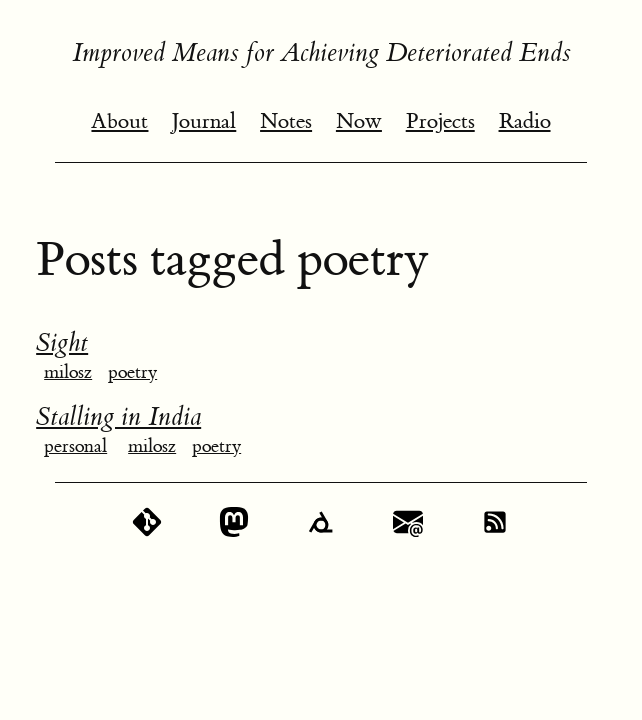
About (119, 121)
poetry (132, 372)
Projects (440, 121)
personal (75, 446)
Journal (204, 121)
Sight (62, 343)
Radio (525, 121)
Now (359, 121)
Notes (286, 121)
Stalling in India (118, 417)
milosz (68, 372)
